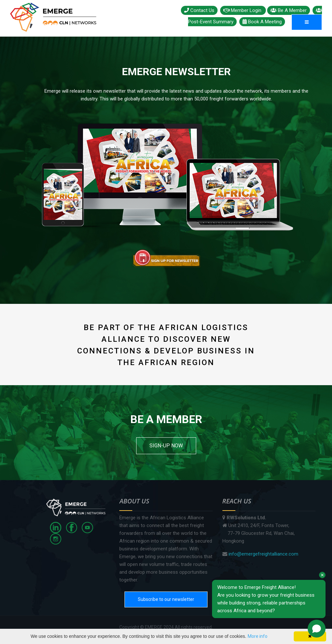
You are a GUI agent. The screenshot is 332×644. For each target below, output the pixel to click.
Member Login (243, 10)
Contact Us (199, 10)
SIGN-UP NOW (166, 446)
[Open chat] (317, 629)
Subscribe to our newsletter (166, 599)
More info (258, 636)
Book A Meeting (262, 22)
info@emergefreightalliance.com (263, 554)
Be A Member (289, 10)
